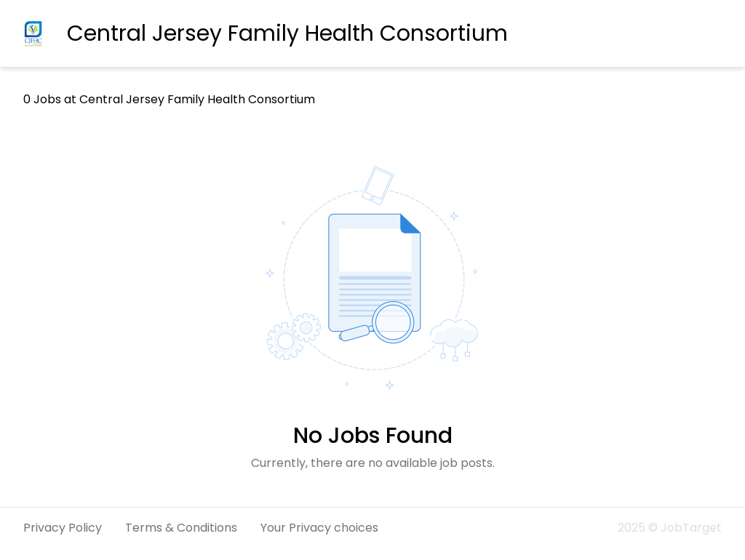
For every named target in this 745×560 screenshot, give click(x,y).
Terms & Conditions (181, 528)
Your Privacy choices (319, 528)
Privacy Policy (63, 528)
